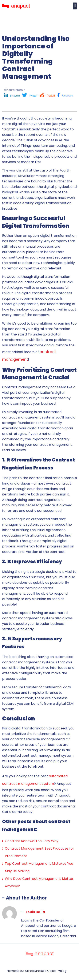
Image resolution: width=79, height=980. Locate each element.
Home (11, 971)
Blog (63, 971)
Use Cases (51, 971)
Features (35, 971)
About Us (22, 971)
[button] (75, 6)
